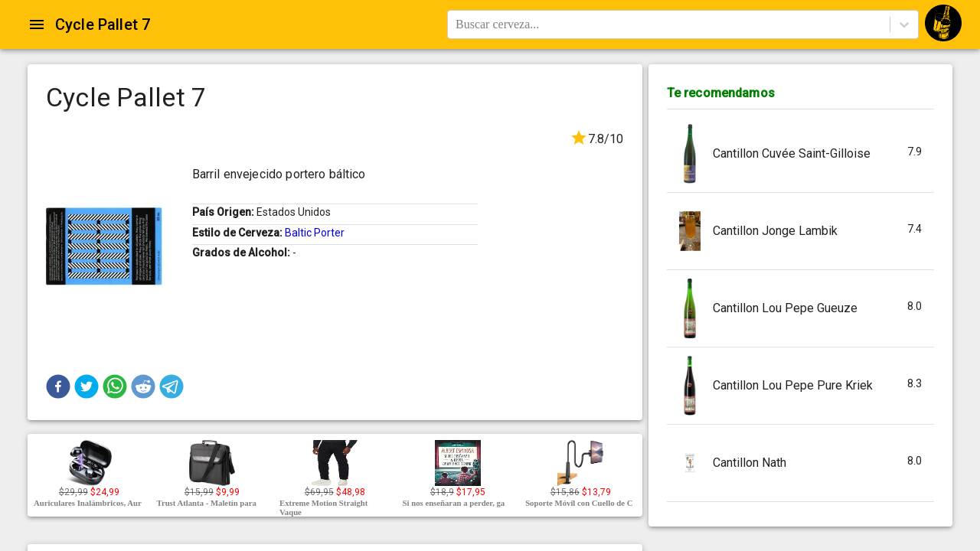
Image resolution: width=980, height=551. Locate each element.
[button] (58, 386)
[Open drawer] (37, 24)
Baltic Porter (315, 233)
